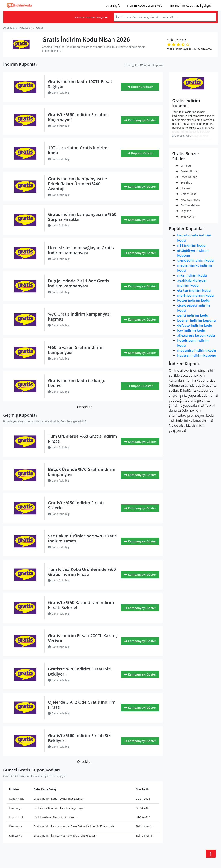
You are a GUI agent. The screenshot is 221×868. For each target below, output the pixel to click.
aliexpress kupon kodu (196, 335)
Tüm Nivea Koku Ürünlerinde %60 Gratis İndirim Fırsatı (82, 572)
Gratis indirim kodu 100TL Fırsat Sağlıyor (80, 84)
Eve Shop (184, 182)
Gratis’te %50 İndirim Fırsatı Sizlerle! (76, 505)
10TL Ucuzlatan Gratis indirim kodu (78, 150)
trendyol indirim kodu (195, 260)
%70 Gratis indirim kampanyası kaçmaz (79, 316)
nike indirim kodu (192, 275)
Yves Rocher (186, 216)
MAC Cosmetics (188, 200)
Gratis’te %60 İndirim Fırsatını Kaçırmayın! (78, 117)
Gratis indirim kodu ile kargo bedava (77, 383)
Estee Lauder (186, 177)
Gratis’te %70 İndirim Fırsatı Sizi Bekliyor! (80, 671)
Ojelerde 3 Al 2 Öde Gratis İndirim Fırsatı (82, 705)
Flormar (183, 188)
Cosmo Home (186, 171)
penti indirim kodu (193, 315)
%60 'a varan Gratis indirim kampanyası (75, 350)
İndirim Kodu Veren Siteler (145, 6)
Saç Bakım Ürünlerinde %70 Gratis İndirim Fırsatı (82, 538)
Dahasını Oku (182, 136)
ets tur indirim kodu (194, 290)
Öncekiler (84, 407)
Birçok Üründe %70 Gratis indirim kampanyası (82, 472)
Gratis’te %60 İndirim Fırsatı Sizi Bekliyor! (80, 738)
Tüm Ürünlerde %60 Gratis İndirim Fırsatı (83, 439)
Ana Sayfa (113, 6)
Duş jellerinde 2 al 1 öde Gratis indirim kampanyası (79, 283)
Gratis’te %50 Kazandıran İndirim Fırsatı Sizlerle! (81, 605)
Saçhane (183, 211)
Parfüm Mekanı (188, 205)
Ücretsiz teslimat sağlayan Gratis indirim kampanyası (81, 250)
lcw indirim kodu (191, 330)
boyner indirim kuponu (196, 320)
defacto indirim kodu (195, 325)
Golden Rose (186, 194)
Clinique (183, 166)
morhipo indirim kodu (195, 295)
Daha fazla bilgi (59, 93)
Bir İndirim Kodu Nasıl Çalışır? (191, 6)
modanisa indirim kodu (196, 350)
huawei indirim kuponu (197, 355)
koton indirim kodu (193, 300)
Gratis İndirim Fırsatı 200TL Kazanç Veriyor (83, 638)
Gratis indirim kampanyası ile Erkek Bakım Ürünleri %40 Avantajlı (77, 184)
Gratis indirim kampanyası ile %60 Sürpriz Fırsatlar (82, 217)
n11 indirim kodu (191, 245)
